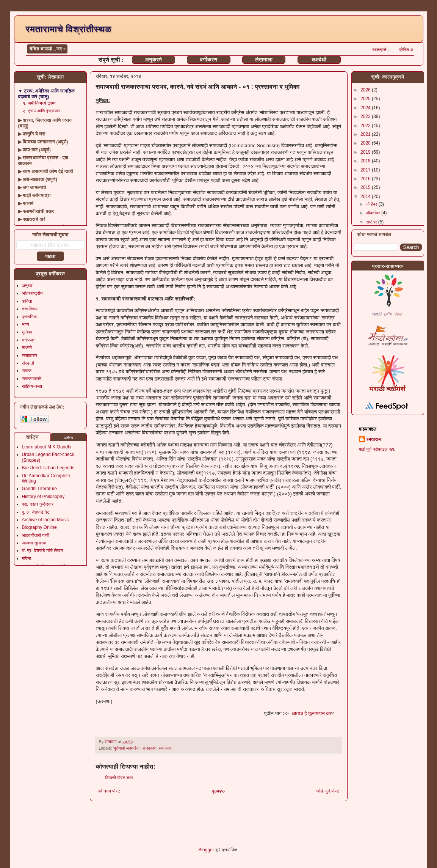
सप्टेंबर (372, 222)
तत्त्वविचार (30, 309)
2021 (366, 134)
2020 (366, 143)
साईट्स (32, 437)
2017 (366, 170)
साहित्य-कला (32, 386)
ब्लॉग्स (68, 438)
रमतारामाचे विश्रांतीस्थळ (69, 29)
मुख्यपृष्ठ (218, 791)
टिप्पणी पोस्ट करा (119, 778)
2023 (366, 116)
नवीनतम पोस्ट (109, 791)
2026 (366, 90)
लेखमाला (264, 60)
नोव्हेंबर (372, 204)
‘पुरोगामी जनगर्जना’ (127, 748)
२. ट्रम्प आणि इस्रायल (41, 111)
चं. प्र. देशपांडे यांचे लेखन (43, 550)
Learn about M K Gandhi (47, 447)
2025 (366, 99)
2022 (366, 126)
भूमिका (27, 332)
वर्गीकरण (209, 60)
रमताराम (374, 439)
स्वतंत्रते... (396, 50)
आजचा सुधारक (34, 543)
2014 (366, 197)
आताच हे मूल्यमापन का (311, 713)
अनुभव (27, 286)
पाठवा (50, 256)
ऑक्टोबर (373, 213)
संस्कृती (28, 363)
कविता (27, 301)
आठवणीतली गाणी (36, 535)
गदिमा (27, 558)
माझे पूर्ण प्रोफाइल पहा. (377, 449)
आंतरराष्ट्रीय (32, 293)
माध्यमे (27, 348)
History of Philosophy (43, 497)
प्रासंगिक (30, 317)
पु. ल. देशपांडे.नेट (36, 512)
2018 (366, 161)
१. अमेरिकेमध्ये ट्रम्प (39, 103)
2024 (366, 108)
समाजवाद (166, 748)
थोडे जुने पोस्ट (328, 791)
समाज (27, 371)
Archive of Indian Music (45, 520)
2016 (366, 179)
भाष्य (26, 324)
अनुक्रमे (153, 60)
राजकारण (150, 748)
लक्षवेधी (319, 60)
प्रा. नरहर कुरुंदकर (38, 504)
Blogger (206, 850)
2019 (366, 152)
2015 (366, 187)
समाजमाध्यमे (32, 379)
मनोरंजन (29, 340)
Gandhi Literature (40, 489)
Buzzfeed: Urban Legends (48, 468)
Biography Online (39, 527)
